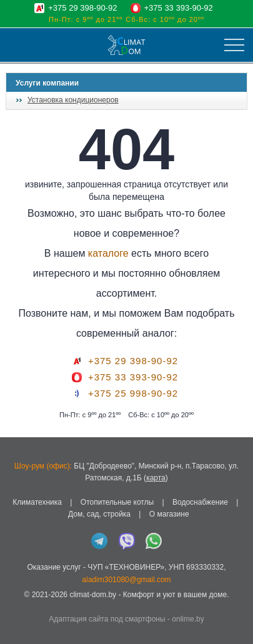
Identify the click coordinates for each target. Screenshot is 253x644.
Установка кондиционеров (73, 100)
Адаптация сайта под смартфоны (107, 619)
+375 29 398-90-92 (82, 8)
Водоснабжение (200, 502)
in (17, 604)
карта (156, 478)
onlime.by (188, 619)
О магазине (169, 514)
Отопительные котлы (117, 502)
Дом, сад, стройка (99, 514)
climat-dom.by (93, 595)
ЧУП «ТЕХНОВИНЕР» (126, 567)
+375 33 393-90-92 (179, 8)
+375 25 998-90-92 (133, 394)
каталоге (108, 253)
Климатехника (37, 502)
